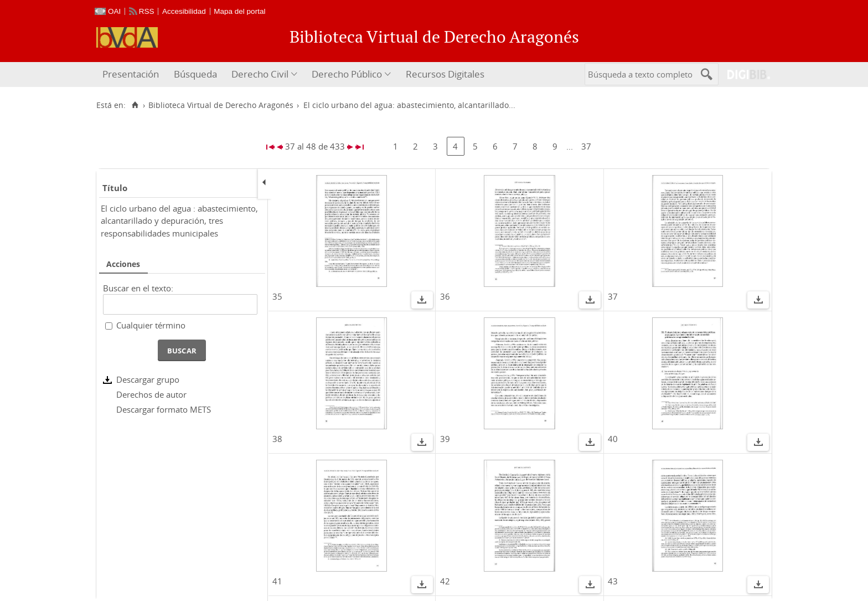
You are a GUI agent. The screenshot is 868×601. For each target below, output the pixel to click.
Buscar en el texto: (138, 288)
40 (613, 439)
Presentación (131, 74)
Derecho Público (347, 74)
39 (445, 439)
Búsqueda (195, 74)
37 (586, 146)
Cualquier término (151, 325)
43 (613, 581)
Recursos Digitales (445, 74)
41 (277, 581)
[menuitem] (132, 75)
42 (445, 581)
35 (277, 296)
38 (277, 439)
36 (445, 296)
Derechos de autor (151, 394)
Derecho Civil (260, 74)
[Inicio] (135, 105)
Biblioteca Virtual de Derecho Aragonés (221, 105)
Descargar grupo (148, 379)
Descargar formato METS (164, 409)
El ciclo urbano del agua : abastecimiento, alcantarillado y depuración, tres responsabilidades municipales (179, 221)
